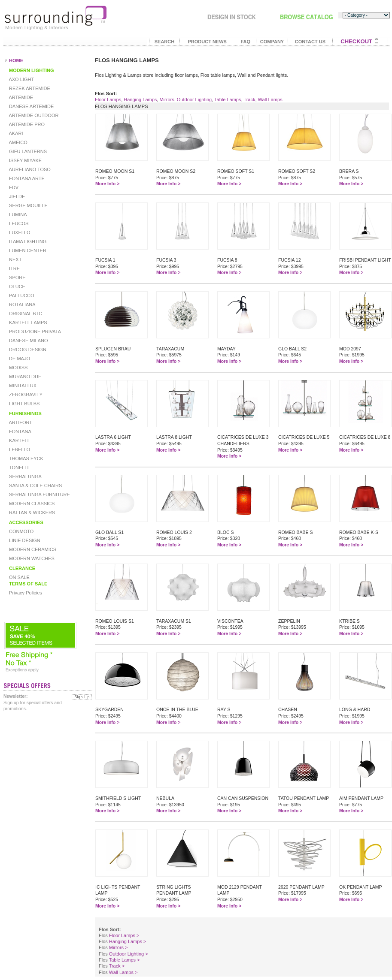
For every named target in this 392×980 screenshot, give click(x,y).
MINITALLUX (22, 386)
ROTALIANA (22, 305)
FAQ (245, 42)
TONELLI (18, 467)
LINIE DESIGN (24, 540)
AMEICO (18, 142)
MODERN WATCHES (31, 558)
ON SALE (19, 577)
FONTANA (20, 431)
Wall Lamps (270, 100)
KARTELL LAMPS (27, 323)
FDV (13, 187)
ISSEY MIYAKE (25, 160)
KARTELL (19, 440)
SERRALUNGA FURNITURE (39, 495)
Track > (117, 966)
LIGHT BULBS (24, 404)
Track (249, 100)
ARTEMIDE (20, 97)
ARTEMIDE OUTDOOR (33, 115)
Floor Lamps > (124, 935)
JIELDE (16, 196)
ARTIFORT (20, 422)
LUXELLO (19, 232)
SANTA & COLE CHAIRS (35, 485)
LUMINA (17, 214)
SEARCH (164, 42)
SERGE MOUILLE (28, 205)
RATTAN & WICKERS (31, 513)
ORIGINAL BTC (25, 314)
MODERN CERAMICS (32, 549)
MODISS (18, 368)
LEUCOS (18, 223)
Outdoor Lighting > (129, 954)
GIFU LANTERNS (27, 151)
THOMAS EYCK (26, 458)
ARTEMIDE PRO (26, 124)
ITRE (14, 268)
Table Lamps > (125, 960)
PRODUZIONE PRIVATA (34, 332)
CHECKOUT (356, 41)
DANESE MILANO (28, 341)
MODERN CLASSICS (31, 504)
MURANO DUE (24, 377)
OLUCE (17, 286)
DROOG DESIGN (27, 350)
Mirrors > (119, 947)
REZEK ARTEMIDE (29, 88)
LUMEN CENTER (27, 250)
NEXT (15, 259)
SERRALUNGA (25, 476)
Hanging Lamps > (128, 941)
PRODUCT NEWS (207, 42)
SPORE (17, 277)
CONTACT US (310, 42)
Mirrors (167, 100)
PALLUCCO (21, 296)
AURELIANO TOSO (29, 169)
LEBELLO (19, 449)
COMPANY (272, 42)
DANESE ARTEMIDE (31, 106)
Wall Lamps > (123, 972)
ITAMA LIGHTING (27, 241)
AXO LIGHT (21, 79)
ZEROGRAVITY (25, 395)
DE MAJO (19, 359)
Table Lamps (228, 100)
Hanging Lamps (140, 100)
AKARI (15, 133)
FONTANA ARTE (26, 178)
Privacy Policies (25, 593)
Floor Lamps (108, 100)
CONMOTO (21, 531)
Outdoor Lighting (194, 100)
